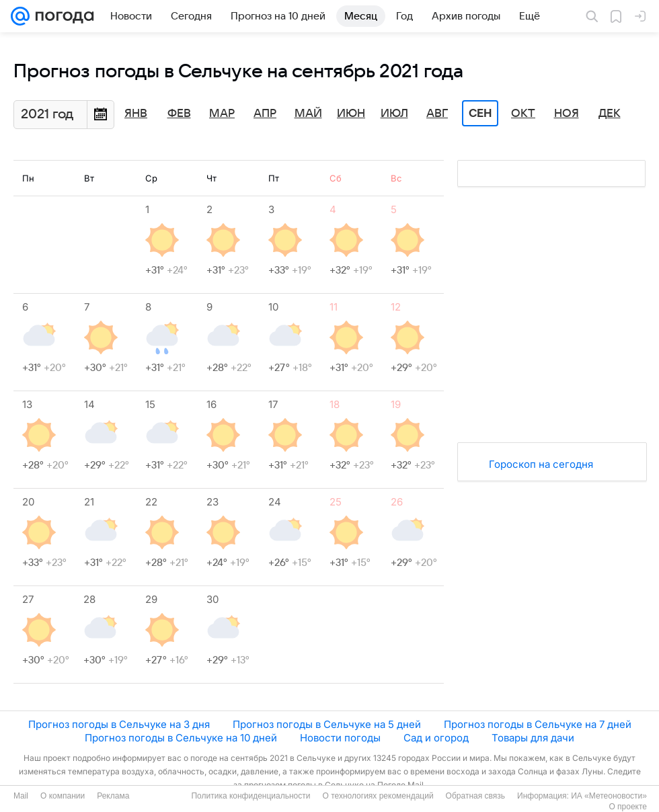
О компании (63, 796)
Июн (351, 114)
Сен (480, 114)
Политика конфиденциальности (250, 796)
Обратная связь (475, 796)
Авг (437, 114)
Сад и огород (436, 738)
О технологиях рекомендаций (378, 796)
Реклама (113, 796)
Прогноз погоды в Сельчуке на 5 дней (327, 724)
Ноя (567, 114)
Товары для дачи (533, 738)
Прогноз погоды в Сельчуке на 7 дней (538, 724)
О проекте (628, 807)
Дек (610, 114)
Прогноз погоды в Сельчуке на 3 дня (119, 724)
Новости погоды (340, 738)
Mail (21, 796)
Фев (179, 114)
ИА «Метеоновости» (609, 796)
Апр (265, 114)
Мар (222, 114)
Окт (523, 114)
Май (308, 114)
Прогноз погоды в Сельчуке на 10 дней (181, 738)
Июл (394, 114)
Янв (136, 114)
